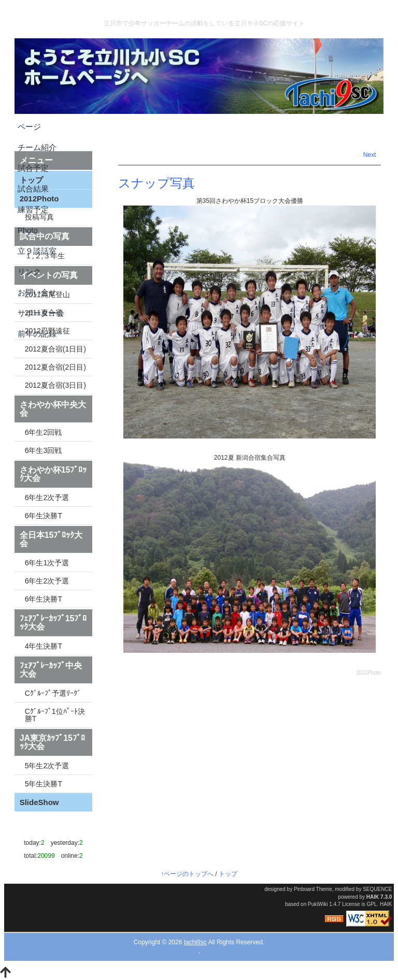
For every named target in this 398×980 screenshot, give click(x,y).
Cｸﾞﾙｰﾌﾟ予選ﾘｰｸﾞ (53, 693)
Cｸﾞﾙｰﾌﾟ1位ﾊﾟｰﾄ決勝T (55, 715)
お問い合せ (37, 292)
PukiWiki (318, 904)
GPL (372, 904)
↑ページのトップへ (187, 874)
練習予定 (33, 209)
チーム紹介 (37, 147)
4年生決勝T (44, 646)
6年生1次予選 (47, 563)
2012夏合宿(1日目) (55, 349)
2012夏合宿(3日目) (55, 385)
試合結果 (33, 189)
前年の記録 (37, 334)
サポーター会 (41, 313)
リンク (29, 272)
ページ (29, 127)
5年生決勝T (44, 784)
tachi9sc (195, 942)
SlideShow (39, 802)
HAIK (373, 897)
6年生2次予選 (47, 498)
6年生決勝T (44, 516)
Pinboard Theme (313, 889)
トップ (228, 874)
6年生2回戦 (44, 432)
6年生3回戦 (44, 450)
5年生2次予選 (47, 766)
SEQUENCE (377, 889)
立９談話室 (37, 251)
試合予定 (33, 168)
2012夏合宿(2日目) (55, 367)
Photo (28, 230)
